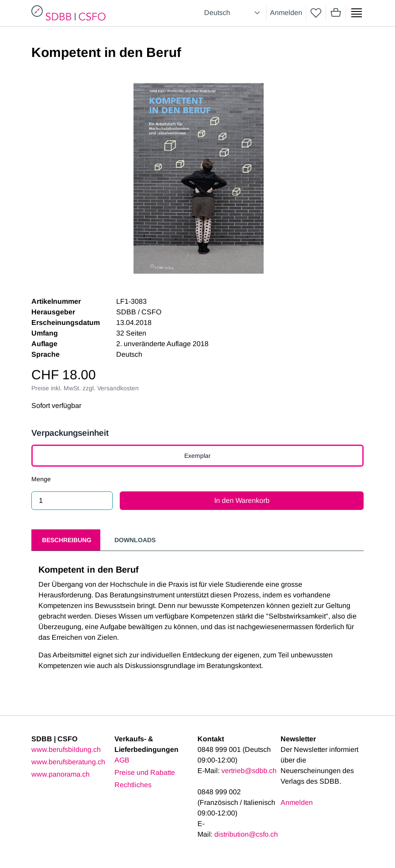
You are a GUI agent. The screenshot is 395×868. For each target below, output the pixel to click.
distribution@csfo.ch (246, 834)
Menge (41, 479)
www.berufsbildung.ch (66, 749)
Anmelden (286, 13)
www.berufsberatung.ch (68, 762)
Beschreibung (67, 540)
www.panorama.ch (61, 774)
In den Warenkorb (242, 500)
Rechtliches (133, 785)
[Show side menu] (357, 13)
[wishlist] (316, 13)
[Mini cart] (336, 13)
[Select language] (233, 13)
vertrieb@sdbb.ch (249, 771)
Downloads (135, 540)
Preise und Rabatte (145, 772)
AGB (122, 760)
